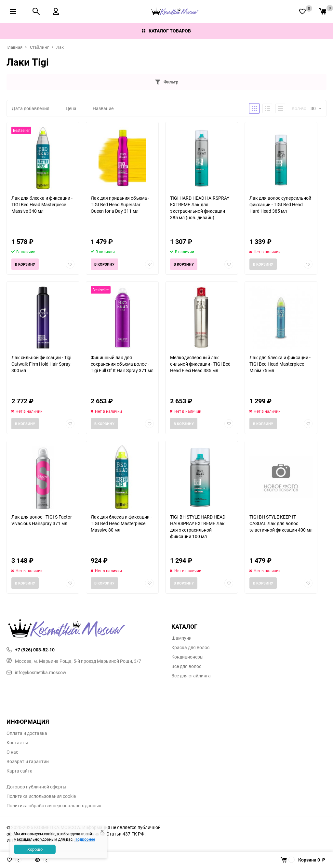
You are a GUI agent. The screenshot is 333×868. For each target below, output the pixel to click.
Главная (14, 47)
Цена (71, 108)
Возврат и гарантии (28, 761)
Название (103, 108)
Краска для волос (190, 648)
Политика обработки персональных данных (54, 806)
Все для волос (186, 666)
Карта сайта (20, 771)
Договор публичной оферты (36, 787)
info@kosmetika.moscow (36, 672)
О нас (12, 752)
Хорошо (35, 849)
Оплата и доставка (27, 733)
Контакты (17, 743)
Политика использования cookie (41, 796)
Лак (60, 47)
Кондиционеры (187, 657)
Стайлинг (39, 47)
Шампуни (181, 638)
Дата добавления (31, 108)
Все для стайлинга (191, 676)
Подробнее (85, 839)
